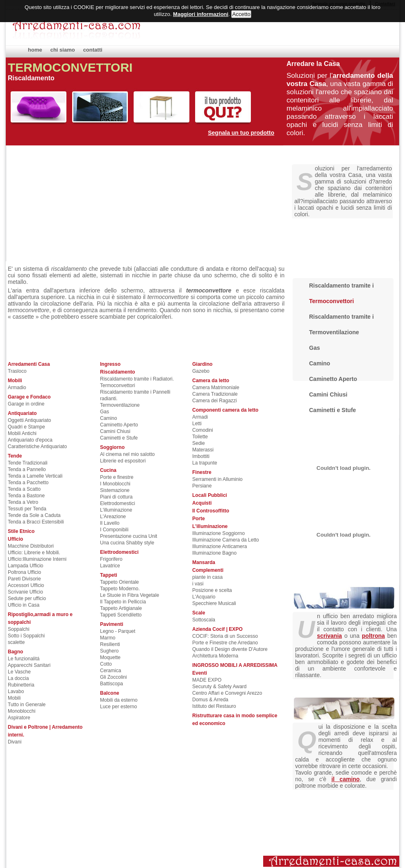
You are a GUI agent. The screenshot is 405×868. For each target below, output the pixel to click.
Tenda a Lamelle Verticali (35, 476)
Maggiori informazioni (201, 14)
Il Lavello (110, 523)
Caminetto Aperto (119, 425)
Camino (108, 418)
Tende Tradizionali (28, 463)
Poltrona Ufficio (24, 572)
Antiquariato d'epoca (30, 440)
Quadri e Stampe (26, 427)
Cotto (106, 664)
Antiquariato (22, 413)
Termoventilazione (120, 405)
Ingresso (110, 364)
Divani (15, 742)
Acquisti (202, 503)
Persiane (202, 486)
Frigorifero (111, 559)
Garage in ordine (26, 404)
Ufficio (15, 539)
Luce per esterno (118, 707)
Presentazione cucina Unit (129, 536)
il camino (345, 779)
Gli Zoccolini (113, 677)
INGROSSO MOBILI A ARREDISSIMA (235, 665)
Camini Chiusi (115, 431)
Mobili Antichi (22, 433)
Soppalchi (19, 629)
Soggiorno (112, 447)
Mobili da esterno (119, 700)
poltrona (373, 636)
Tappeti (109, 575)
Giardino (202, 364)
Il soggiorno (317, 687)
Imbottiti (201, 456)
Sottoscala (204, 620)
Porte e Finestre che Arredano (225, 643)
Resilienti (110, 644)
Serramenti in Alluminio (217, 479)
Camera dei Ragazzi (215, 401)
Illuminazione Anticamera (220, 546)
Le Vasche (19, 672)
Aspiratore (19, 718)
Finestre (202, 472)
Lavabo (16, 691)
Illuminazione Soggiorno (218, 533)
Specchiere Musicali (214, 603)
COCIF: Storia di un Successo (225, 636)
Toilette (200, 437)
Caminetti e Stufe (119, 438)
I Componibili (114, 530)
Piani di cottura (116, 497)
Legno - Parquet (118, 631)
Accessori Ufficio (26, 585)
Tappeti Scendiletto (121, 615)
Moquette (110, 657)
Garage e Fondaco (29, 397)
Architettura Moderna (215, 656)
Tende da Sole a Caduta (34, 515)
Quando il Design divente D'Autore (230, 649)
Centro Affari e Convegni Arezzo (227, 693)
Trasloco (17, 371)
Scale (199, 613)
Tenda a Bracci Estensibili (36, 522)
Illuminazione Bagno (214, 553)
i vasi (198, 584)
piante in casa (207, 577)
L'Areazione (113, 517)
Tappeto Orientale (119, 582)
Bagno (15, 652)
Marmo (108, 638)
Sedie (199, 443)
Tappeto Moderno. (120, 589)
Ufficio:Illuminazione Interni (37, 559)
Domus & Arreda (210, 700)
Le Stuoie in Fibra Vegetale (130, 595)
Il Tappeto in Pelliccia (123, 602)
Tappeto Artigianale (121, 608)
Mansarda (204, 562)
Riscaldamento (117, 372)
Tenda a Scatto (24, 489)
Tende (15, 456)
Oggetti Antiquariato (29, 420)
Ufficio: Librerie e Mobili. (34, 553)
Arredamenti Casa (29, 364)
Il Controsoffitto (211, 511)
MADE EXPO (207, 680)
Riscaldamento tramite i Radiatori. (137, 379)
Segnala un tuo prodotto (241, 133)
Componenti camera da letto (225, 410)
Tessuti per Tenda (27, 509)
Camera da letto (211, 381)
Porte (199, 519)
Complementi (208, 570)
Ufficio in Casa (24, 605)
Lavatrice (110, 566)
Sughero (109, 651)
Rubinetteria (21, 685)
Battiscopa (111, 684)
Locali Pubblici (210, 495)
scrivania (329, 636)
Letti (197, 424)
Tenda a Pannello (27, 469)
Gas (105, 412)
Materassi (203, 450)
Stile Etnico (21, 531)
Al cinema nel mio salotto (127, 454)
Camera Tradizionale (215, 394)
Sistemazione (115, 490)
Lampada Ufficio (26, 566)
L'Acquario (204, 597)
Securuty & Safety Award (220, 687)
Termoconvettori (117, 385)
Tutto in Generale (27, 705)
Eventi (200, 673)
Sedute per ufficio (27, 598)
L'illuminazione (116, 510)
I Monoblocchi (115, 484)
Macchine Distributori (31, 546)
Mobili (15, 381)
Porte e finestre (117, 477)
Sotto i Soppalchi (26, 636)
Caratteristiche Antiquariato (37, 446)
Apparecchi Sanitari (29, 665)
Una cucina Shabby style (127, 543)
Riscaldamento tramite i (341, 286)
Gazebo (201, 371)
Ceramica (110, 671)
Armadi (200, 417)
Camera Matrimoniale (216, 388)
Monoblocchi (22, 711)
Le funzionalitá (24, 659)
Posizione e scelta (212, 590)
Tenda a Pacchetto (28, 483)
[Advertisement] (212, 203)
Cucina (108, 470)
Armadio (17, 388)
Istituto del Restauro (214, 706)
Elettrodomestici (117, 503)
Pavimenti (112, 624)
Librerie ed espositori (123, 461)
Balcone (110, 693)
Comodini (203, 430)
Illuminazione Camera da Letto (226, 540)
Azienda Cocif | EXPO (217, 629)
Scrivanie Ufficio (25, 592)
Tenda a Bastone (26, 496)
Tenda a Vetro (23, 502)
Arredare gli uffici (328, 576)
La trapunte (205, 463)
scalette (16, 642)
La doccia (18, 678)
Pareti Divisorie (24, 579)
